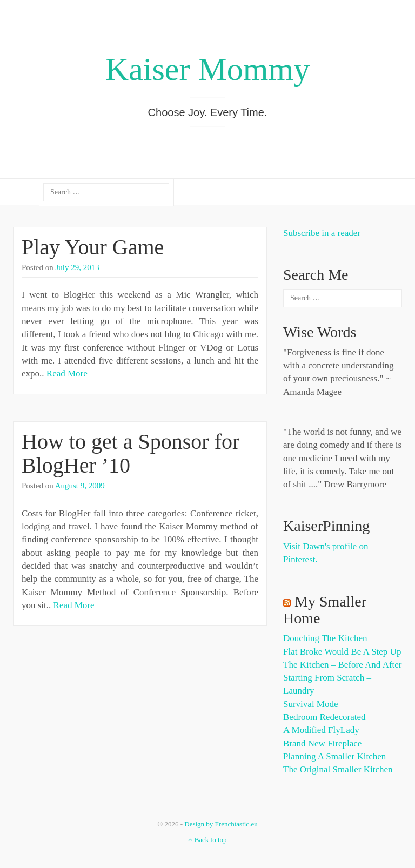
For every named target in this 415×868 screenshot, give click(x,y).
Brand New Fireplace (322, 743)
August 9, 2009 (80, 486)
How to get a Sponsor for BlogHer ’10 (130, 453)
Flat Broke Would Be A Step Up (342, 652)
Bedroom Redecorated (324, 717)
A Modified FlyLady (321, 730)
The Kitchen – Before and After (343, 665)
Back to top (207, 840)
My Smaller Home (325, 610)
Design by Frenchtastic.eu (221, 824)
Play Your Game (93, 247)
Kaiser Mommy (207, 69)
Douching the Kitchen (325, 638)
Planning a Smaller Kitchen (334, 756)
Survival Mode (311, 704)
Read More (67, 374)
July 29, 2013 (78, 267)
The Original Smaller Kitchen (338, 769)
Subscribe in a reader (322, 233)
